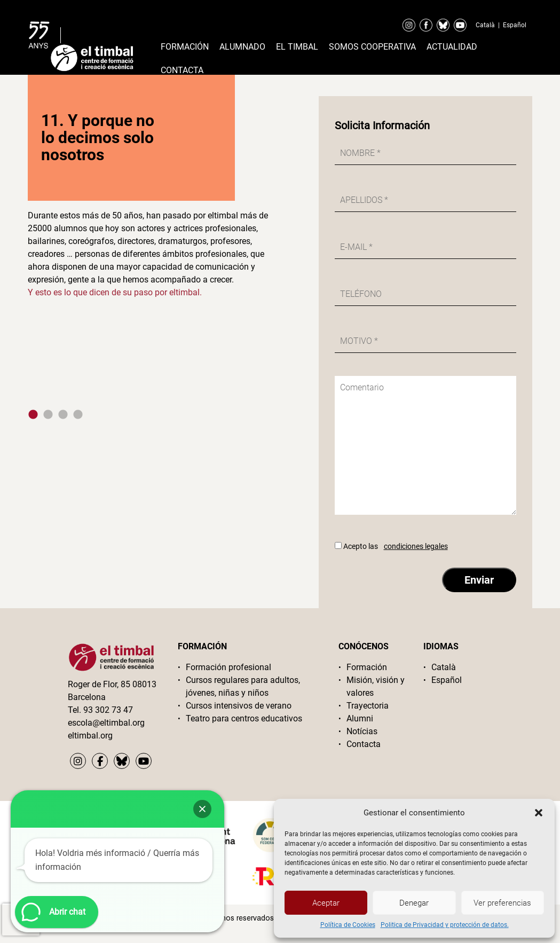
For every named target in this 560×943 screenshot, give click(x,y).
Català (485, 25)
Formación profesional (228, 667)
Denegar (414, 903)
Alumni (360, 718)
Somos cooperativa (372, 47)
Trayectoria (368, 706)
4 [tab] (78, 415)
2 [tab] (48, 415)
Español (515, 25)
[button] (539, 813)
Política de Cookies (348, 925)
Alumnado (242, 47)
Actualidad (452, 47)
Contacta (182, 70)
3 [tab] (63, 415)
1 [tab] (33, 415)
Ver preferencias (502, 903)
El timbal (297, 47)
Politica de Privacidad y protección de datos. (445, 925)
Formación (185, 47)
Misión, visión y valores (376, 686)
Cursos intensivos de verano (239, 706)
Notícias (362, 731)
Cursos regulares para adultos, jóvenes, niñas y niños (243, 686)
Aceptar (326, 903)
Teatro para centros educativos (244, 718)
